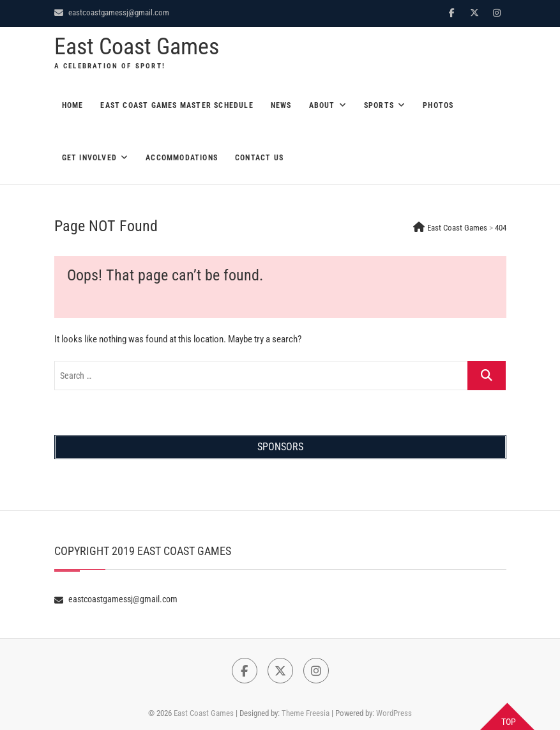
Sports (379, 105)
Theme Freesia (306, 713)
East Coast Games (137, 47)
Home (73, 105)
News (281, 105)
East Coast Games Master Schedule (177, 105)
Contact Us (259, 158)
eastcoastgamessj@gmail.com (112, 12)
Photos (438, 105)
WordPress (394, 713)
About (322, 105)
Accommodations (182, 158)
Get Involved (89, 158)
